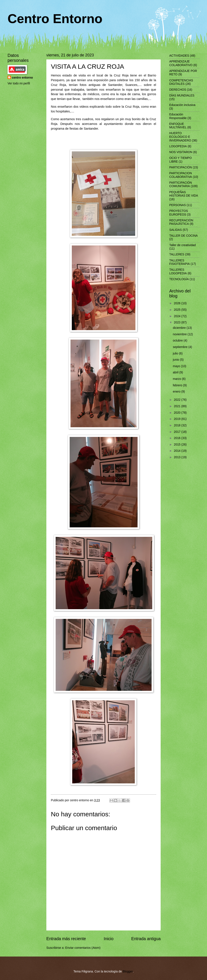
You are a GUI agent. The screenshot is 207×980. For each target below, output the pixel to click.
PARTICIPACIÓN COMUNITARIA (181, 185)
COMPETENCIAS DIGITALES (181, 82)
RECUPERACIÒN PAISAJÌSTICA (181, 222)
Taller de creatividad (183, 245)
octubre (178, 341)
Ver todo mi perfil (19, 83)
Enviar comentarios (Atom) (83, 948)
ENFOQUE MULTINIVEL (178, 126)
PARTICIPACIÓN (181, 167)
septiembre (181, 347)
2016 (178, 438)
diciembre (180, 328)
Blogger (128, 971)
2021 (178, 406)
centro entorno (22, 78)
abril (176, 372)
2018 (178, 425)
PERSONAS (178, 205)
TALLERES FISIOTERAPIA (180, 262)
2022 (178, 400)
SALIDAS (176, 230)
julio (176, 353)
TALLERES (177, 254)
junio (176, 360)
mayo (177, 366)
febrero (178, 385)
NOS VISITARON (181, 152)
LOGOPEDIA (178, 146)
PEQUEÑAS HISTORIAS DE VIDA (184, 194)
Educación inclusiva (182, 105)
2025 (178, 310)
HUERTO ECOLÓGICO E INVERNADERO (180, 137)
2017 (178, 432)
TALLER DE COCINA (183, 236)
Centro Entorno (55, 19)
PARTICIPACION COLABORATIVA (181, 175)
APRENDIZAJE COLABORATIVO (181, 63)
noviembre (180, 334)
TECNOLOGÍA (179, 279)
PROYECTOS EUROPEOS (179, 213)
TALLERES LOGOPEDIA (178, 272)
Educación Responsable (178, 116)
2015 (178, 445)
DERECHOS (178, 90)
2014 (178, 451)
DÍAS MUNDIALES (182, 96)
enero (177, 392)
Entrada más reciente (66, 939)
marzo (177, 379)
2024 (178, 316)
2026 (178, 303)
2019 (178, 419)
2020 (178, 413)
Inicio (109, 939)
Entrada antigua (146, 939)
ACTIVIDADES (179, 56)
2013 (178, 457)
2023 (178, 322)
